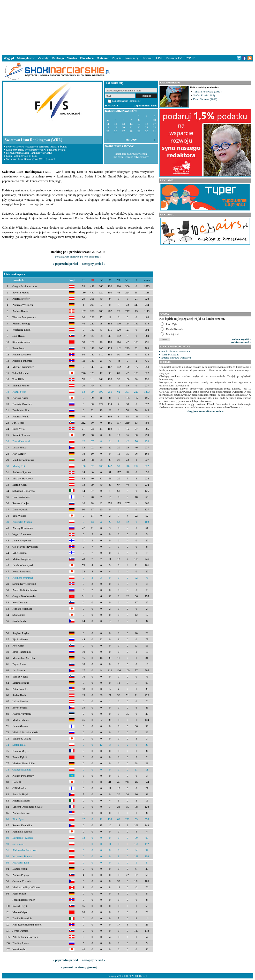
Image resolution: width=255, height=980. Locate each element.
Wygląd (9, 58)
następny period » (93, 264)
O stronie (103, 58)
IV (101, 280)
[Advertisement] (128, 27)
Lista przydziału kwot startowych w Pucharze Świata (36, 150)
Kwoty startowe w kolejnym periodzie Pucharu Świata (37, 146)
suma (147, 280)
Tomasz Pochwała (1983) (207, 91)
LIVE (159, 58)
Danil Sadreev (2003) (205, 99)
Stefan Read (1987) (204, 95)
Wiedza (72, 58)
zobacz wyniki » (242, 339)
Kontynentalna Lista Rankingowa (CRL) (29, 153)
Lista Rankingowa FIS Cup (21, 156)
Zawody (43, 58)
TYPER (190, 58)
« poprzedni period (65, 264)
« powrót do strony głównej (79, 967)
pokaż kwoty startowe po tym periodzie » (78, 256)
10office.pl (141, 976)
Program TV (174, 58)
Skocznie (147, 58)
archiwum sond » (241, 342)
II (84, 280)
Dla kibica (87, 58)
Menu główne (26, 58)
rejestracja (111, 105)
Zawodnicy (132, 58)
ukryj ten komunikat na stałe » (205, 411)
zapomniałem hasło (146, 105)
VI (119, 280)
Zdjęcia (117, 58)
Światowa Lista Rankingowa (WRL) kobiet (31, 159)
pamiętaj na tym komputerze (126, 101)
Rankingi (58, 58)
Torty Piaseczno (170, 354)
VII (128, 280)
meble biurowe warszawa (176, 351)
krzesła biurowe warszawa (176, 357)
